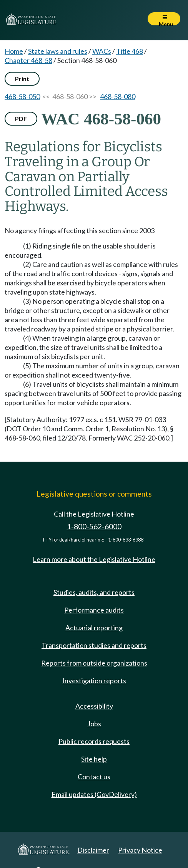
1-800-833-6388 (126, 540)
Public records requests (94, 741)
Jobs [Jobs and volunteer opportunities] (94, 724)
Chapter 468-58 (28, 60)
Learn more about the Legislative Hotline (94, 559)
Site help (94, 759)
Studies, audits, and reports (94, 592)
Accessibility (94, 706)
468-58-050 (22, 96)
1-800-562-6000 (94, 526)
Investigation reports (94, 681)
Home (14, 51)
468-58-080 (118, 96)
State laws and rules (58, 51)
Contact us (94, 777)
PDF (21, 118)
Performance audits (94, 610)
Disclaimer (93, 850)
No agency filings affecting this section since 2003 (80, 230)
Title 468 (130, 51)
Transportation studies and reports (94, 645)
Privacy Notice (140, 850)
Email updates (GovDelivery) (94, 794)
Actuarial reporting (94, 628)
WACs (102, 51)
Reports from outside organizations (94, 663)
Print (22, 79)
